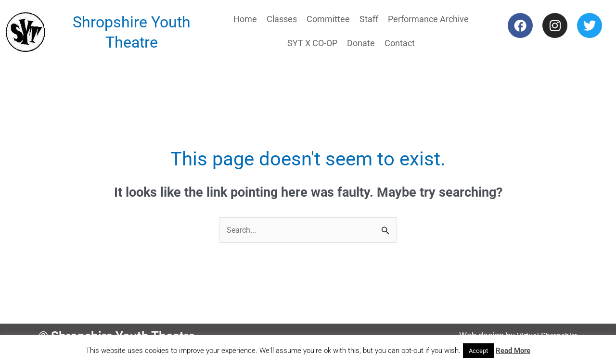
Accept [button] (478, 351)
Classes (282, 19)
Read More (513, 351)
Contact (400, 43)
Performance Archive (428, 19)
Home (245, 19)
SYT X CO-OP (312, 43)
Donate (361, 43)
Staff (369, 19)
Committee (328, 19)
